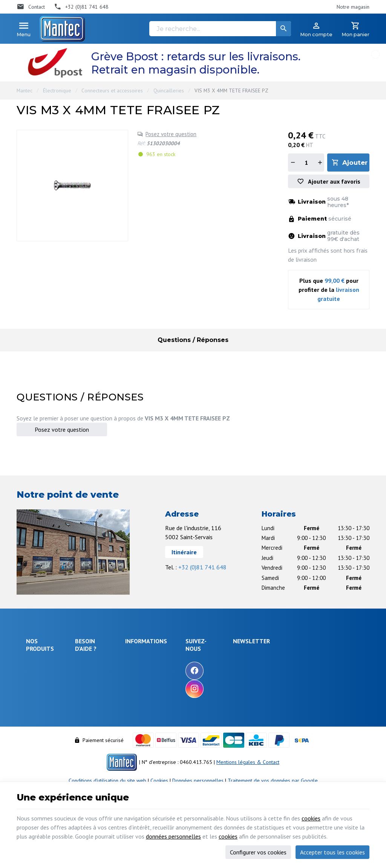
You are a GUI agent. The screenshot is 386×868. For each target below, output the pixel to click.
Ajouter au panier (356, 162)
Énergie (35, 674)
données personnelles (173, 836)
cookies (311, 818)
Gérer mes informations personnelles (105, 750)
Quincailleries (169, 90)
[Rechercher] (283, 29)
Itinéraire (184, 552)
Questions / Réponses (193, 340)
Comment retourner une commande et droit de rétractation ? (106, 692)
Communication (43, 732)
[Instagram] (239, 689)
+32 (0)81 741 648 (202, 567)
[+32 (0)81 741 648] (81, 7)
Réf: (141, 143)
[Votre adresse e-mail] (315, 663)
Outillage (36, 712)
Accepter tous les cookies (332, 852)
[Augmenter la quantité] (320, 163)
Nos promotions (188, 666)
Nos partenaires (188, 697)
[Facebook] (239, 671)
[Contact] (31, 7)
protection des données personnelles (308, 701)
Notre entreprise (188, 656)
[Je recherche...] (220, 29)
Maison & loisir (43, 742)
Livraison (88, 674)
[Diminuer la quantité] (293, 163)
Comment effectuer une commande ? (105, 660)
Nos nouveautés (188, 676)
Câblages (37, 722)
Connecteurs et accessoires (112, 90)
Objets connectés (37, 698)
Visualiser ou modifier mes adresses (108, 732)
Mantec (25, 90)
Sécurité (35, 684)
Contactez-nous (187, 687)
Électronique (57, 90)
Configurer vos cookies (258, 852)
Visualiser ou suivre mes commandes (106, 714)
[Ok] (351, 663)
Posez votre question (171, 134)
